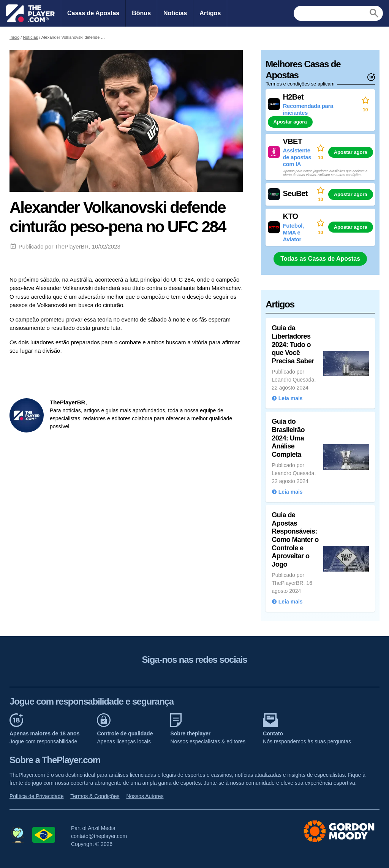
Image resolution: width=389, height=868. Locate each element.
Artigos (210, 13)
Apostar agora (290, 122)
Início (14, 37)
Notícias (175, 13)
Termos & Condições (95, 796)
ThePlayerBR (72, 246)
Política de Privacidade (36, 796)
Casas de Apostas (93, 13)
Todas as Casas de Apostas (320, 259)
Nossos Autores (145, 796)
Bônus (141, 13)
